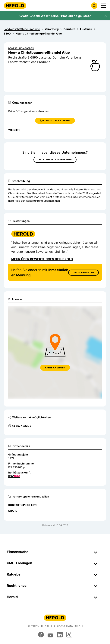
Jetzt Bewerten (83, 272)
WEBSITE (14, 130)
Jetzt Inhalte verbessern (55, 160)
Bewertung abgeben (21, 48)
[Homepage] (15, 6)
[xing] (69, 635)
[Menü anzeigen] (104, 6)
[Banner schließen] (105, 16)
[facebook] (41, 635)
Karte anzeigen (55, 368)
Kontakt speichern (22, 505)
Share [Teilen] (13, 511)
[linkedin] (60, 635)
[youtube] (50, 635)
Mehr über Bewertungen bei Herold (42, 259)
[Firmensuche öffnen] (94, 6)
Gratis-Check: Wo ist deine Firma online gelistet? (55, 16)
